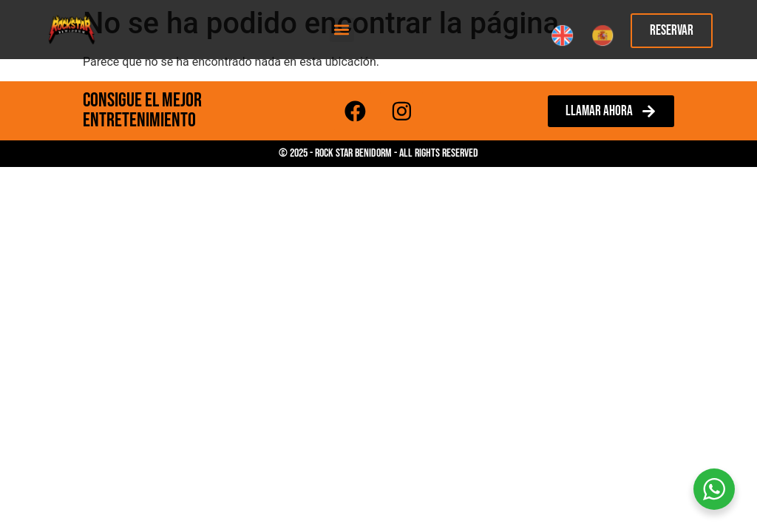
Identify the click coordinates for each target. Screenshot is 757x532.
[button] (342, 30)
